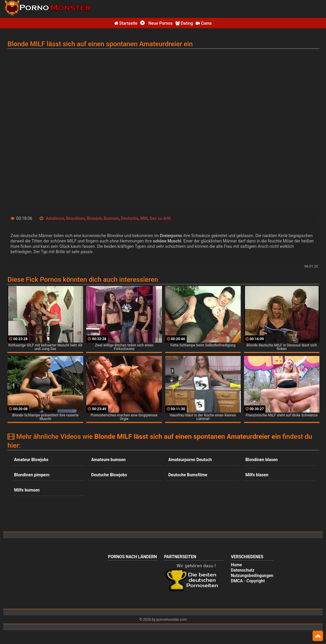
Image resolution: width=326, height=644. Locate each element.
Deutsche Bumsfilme (188, 475)
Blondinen (76, 218)
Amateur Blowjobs (31, 460)
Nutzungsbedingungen (252, 575)
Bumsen (112, 218)
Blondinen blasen (262, 460)
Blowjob (94, 218)
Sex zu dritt (160, 218)
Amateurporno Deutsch (190, 460)
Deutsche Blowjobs (109, 475)
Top (318, 636)
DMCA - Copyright (248, 581)
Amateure (55, 218)
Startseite (126, 23)
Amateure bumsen (108, 460)
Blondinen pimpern (32, 475)
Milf (144, 218)
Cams (204, 23)
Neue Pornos (156, 23)
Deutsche (130, 218)
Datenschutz (243, 570)
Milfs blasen (257, 475)
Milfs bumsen (27, 490)
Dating (184, 23)
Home (236, 565)
